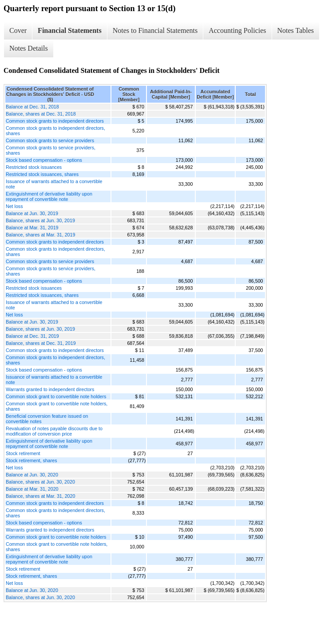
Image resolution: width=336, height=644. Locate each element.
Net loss (14, 206)
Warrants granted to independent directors (50, 389)
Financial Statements (70, 30)
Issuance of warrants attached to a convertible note (54, 184)
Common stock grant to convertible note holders (56, 396)
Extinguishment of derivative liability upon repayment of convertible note (49, 196)
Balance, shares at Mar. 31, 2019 (40, 235)
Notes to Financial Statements (155, 30)
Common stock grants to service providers (50, 140)
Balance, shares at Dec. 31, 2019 (41, 343)
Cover (18, 30)
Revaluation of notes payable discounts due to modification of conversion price (54, 431)
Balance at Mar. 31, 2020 (32, 489)
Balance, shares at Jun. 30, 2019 (40, 220)
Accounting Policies (237, 30)
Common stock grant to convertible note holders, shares (57, 406)
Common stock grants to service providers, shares (51, 150)
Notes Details (29, 48)
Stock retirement (23, 453)
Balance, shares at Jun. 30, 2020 (40, 482)
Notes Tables (296, 30)
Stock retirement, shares (32, 460)
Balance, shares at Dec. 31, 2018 (41, 114)
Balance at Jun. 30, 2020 (32, 475)
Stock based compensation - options (44, 160)
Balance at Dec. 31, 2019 (32, 336)
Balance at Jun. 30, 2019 (32, 213)
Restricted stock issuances (34, 167)
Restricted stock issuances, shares (42, 174)
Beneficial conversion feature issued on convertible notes (47, 419)
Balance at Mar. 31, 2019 (32, 228)
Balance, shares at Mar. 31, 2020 (40, 496)
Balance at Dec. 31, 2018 (32, 107)
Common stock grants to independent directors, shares (55, 131)
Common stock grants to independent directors (55, 121)
